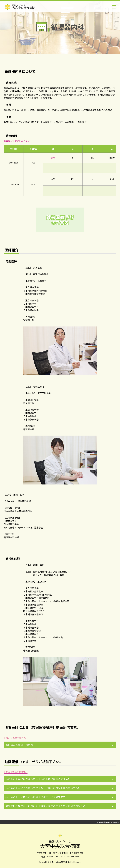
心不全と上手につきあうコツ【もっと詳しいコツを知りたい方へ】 (43, 788)
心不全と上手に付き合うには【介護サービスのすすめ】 (37, 797)
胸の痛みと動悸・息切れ (19, 745)
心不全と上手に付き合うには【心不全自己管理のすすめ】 (38, 779)
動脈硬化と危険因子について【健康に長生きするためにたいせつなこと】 (47, 806)
